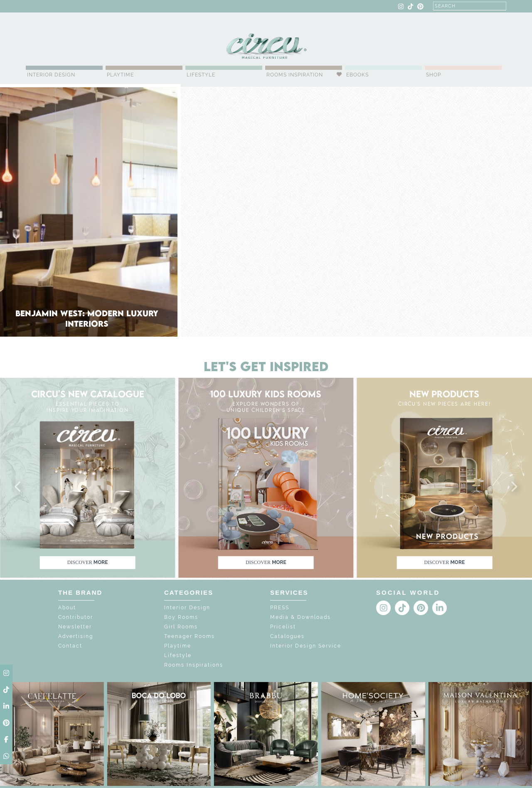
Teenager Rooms (190, 636)
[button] (18, 487)
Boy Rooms (181, 617)
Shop (433, 75)
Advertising (76, 636)
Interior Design (51, 75)
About (67, 608)
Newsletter (75, 627)
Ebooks (357, 75)
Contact (70, 646)
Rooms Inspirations (194, 665)
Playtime (120, 75)
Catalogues (287, 636)
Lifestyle (201, 75)
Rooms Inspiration (295, 75)
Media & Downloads (300, 617)
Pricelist (283, 627)
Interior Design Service (306, 646)
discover (88, 562)
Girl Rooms (181, 627)
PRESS (280, 608)
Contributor (76, 617)
